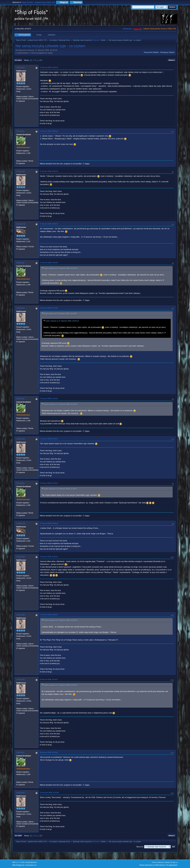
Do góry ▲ (174, 862)
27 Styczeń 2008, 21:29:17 (49, 439)
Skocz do (140, 847)
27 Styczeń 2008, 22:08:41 (49, 615)
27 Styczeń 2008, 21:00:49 (49, 263)
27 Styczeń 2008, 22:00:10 (49, 523)
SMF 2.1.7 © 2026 (18, 862)
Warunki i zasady (164, 862)
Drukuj (172, 60)
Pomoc (154, 862)
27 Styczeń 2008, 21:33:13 (49, 483)
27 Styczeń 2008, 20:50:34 (49, 131)
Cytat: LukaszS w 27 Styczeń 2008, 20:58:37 (61, 685)
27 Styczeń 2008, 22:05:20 (49, 557)
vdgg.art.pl (138, 29)
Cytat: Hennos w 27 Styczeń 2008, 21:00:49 (60, 314)
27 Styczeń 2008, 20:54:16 (49, 171)
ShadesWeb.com (31, 865)
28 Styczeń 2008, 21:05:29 (49, 752)
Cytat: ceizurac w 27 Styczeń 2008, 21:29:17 (60, 489)
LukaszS (21, 224)
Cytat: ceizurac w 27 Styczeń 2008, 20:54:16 (60, 268)
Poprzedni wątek (151, 52)
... (38, 60)
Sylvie (103, 40)
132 (41, 60)
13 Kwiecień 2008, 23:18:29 (49, 793)
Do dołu (18, 60)
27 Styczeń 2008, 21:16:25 (49, 308)
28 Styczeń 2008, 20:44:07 (49, 679)
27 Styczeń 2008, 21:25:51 (49, 399)
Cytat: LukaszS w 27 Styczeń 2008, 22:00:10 (61, 620)
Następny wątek (167, 52)
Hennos (20, 131)
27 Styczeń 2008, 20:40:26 (49, 67)
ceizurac (21, 67)
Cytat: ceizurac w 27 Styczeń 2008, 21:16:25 (60, 404)
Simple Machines (31, 862)
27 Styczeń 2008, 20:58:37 (49, 224)
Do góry (18, 836)
